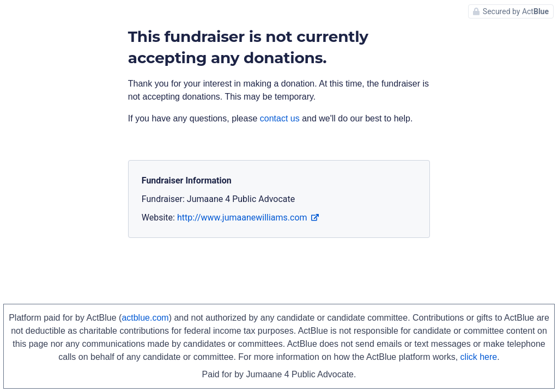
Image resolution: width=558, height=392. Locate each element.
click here (479, 357)
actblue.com (145, 318)
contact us (280, 118)
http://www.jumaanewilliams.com (248, 218)
